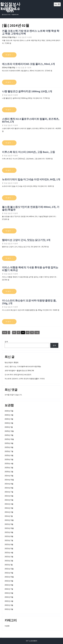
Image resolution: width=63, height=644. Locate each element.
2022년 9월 (9, 581)
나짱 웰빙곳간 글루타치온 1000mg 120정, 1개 (27, 91)
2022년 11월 (9, 573)
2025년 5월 (9, 460)
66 (14, 333)
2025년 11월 (9, 435)
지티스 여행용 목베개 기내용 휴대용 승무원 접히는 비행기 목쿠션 (30, 269)
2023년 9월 (9, 532)
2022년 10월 (9, 577)
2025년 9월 (9, 443)
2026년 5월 (9, 411)
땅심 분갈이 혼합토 (12, 362)
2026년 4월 (9, 415)
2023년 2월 (9, 561)
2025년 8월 (9, 447)
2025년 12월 (9, 431)
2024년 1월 (9, 516)
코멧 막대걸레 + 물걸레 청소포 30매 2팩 (19, 371)
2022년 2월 (9, 609)
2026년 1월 (9, 427)
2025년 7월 (9, 451)
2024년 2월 (9, 512)
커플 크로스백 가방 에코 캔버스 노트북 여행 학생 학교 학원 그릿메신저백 (31, 32)
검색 (6, 342)
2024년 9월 (9, 484)
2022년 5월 (9, 597)
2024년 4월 (9, 504)
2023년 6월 (9, 544)
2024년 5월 (9, 500)
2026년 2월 (9, 423)
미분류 (29, 37)
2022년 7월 (9, 589)
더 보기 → (9, 55)
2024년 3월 (9, 508)
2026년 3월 (9, 419)
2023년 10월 (9, 528)
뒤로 (5, 333)
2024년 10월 (9, 480)
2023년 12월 (9, 520)
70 (32, 333)
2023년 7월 (9, 540)
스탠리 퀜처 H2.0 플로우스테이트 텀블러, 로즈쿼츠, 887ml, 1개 (31, 120)
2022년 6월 (9, 593)
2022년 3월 (9, 605)
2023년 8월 (9, 536)
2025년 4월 (9, 464)
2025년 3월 (9, 468)
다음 (37, 333)
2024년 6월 (9, 496)
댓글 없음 (21, 37)
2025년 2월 (9, 472)
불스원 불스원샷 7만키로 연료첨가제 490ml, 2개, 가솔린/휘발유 (31, 208)
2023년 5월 (9, 549)
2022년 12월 (9, 569)
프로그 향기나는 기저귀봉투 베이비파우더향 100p (23, 367)
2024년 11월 (9, 476)
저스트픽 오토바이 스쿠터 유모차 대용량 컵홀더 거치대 (25, 379)
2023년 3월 (9, 557)
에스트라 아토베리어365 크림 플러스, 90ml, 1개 (28, 64)
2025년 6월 (9, 455)
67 (19, 333)
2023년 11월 (9, 524)
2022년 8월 (9, 585)
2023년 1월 (9, 565)
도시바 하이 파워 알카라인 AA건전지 (18, 375)
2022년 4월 (9, 601)
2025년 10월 (9, 439)
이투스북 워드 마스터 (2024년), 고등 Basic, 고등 (29, 152)
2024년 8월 (9, 488)
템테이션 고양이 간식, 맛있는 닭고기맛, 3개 (26, 240)
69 (28, 333)
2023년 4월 (9, 553)
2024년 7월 (9, 492)
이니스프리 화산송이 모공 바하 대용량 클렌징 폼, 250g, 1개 (29, 302)
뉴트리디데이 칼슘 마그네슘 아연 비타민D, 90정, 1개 (31, 179)
